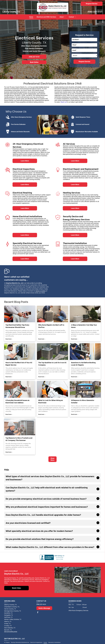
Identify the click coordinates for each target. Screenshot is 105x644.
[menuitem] (31, 17)
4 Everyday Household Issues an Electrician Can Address (17, 401)
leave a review (41, 291)
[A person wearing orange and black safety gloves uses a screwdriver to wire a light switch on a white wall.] (52, 389)
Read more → (9, 339)
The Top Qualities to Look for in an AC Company (52, 364)
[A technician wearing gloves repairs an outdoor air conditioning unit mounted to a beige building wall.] (20, 352)
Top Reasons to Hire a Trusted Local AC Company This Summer (19, 439)
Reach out (64, 102)
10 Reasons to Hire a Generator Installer (83, 401)
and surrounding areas (11, 632)
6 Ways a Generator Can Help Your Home (84, 326)
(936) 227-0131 (95, 12)
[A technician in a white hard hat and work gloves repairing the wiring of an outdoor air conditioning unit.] (20, 427)
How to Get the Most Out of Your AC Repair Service (19, 364)
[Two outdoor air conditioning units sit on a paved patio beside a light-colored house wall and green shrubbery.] (52, 352)
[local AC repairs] (52, 314)
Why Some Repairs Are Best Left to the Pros (51, 326)
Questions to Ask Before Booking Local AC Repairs (83, 364)
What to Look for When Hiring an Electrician (51, 401)
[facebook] (38, 613)
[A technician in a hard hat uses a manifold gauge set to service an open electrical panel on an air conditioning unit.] (85, 352)
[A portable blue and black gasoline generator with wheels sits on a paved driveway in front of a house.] (85, 389)
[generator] (85, 314)
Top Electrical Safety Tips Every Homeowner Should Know (17, 326)
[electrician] (20, 314)
